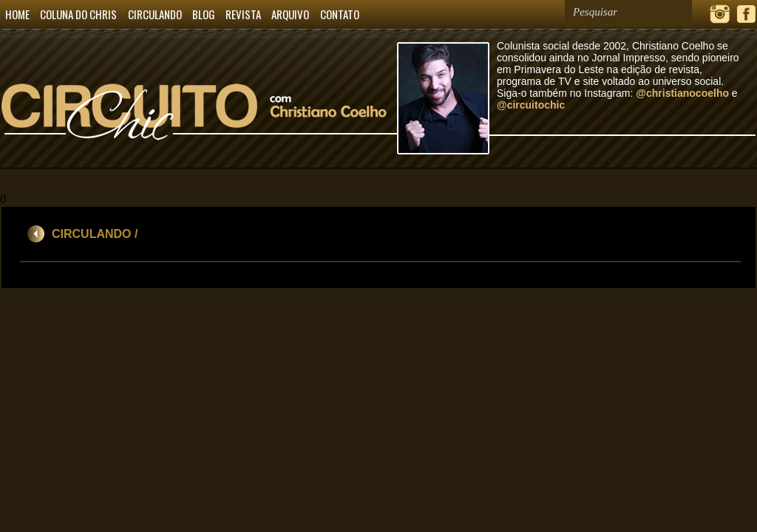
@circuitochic (531, 105)
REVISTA (243, 14)
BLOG (204, 14)
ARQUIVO (290, 14)
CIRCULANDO (155, 14)
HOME (17, 14)
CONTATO (340, 14)
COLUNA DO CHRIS (78, 14)
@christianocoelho (682, 93)
